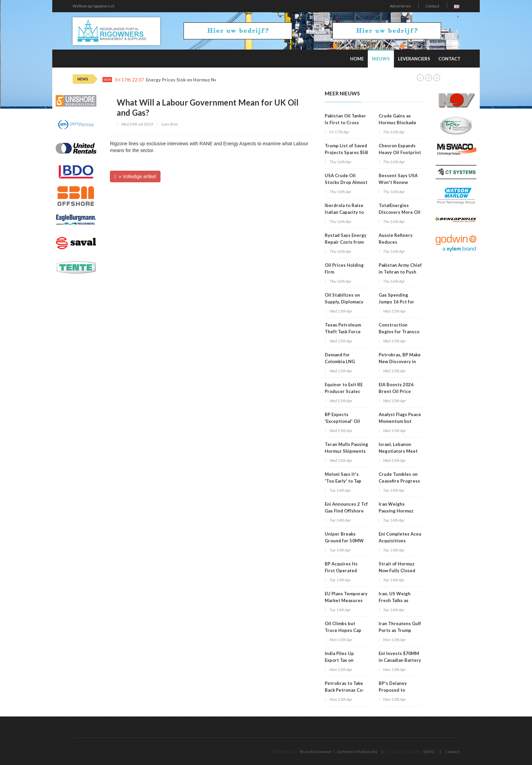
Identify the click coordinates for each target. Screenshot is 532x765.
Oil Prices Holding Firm (344, 268)
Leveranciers (414, 59)
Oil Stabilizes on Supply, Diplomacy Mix (344, 302)
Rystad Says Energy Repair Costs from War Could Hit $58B (346, 242)
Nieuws (381, 59)
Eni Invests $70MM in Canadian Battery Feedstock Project (400, 660)
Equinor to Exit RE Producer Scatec (344, 388)
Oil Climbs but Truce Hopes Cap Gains (343, 630)
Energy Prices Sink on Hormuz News (184, 80)
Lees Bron (170, 124)
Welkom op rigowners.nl (93, 6)
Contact (432, 6)
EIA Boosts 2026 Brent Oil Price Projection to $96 (397, 391)
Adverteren (400, 6)
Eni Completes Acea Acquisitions (400, 537)
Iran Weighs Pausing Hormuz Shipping (396, 511)
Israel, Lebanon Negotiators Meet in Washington (398, 451)
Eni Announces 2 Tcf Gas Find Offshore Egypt (346, 511)
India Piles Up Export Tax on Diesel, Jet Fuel (341, 660)
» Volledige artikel (135, 176)
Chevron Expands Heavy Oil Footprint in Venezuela (400, 152)
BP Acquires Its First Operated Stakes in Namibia (344, 571)
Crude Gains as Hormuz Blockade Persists (397, 123)
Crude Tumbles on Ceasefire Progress (399, 478)
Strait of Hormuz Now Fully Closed (397, 567)
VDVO (429, 752)
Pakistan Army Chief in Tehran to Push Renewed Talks (400, 272)
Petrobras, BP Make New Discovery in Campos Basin (400, 361)
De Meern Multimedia (357, 752)
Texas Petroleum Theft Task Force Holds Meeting (343, 332)
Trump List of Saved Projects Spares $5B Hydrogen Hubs (346, 152)
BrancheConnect (316, 752)
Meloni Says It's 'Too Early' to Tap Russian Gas (343, 481)
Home (357, 59)
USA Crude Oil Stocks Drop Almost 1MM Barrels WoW (346, 182)
